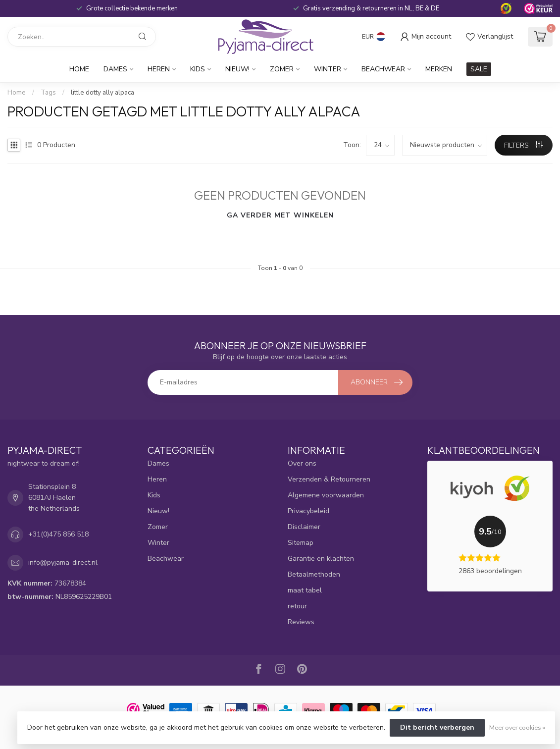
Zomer (282, 69)
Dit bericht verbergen (437, 727)
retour (297, 606)
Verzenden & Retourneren (329, 479)
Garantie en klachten (321, 559)
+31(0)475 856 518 (58, 534)
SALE (479, 69)
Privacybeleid (308, 511)
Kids (198, 69)
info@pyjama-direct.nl (63, 562)
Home (79, 69)
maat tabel (305, 590)
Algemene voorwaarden (326, 495)
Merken (439, 69)
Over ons (302, 463)
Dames (115, 69)
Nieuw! (237, 69)
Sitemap (301, 543)
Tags (48, 93)
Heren (159, 69)
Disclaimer (304, 527)
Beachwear (383, 69)
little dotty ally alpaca (102, 93)
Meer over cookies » (517, 727)
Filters (523, 145)
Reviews (301, 622)
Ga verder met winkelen (280, 215)
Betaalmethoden (314, 574)
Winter (328, 69)
